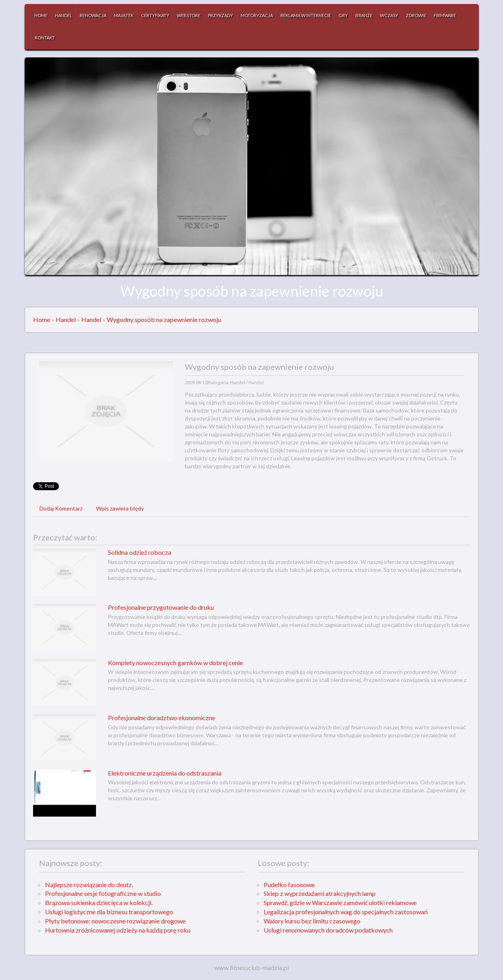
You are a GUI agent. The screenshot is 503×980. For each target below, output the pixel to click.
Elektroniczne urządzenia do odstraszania (165, 773)
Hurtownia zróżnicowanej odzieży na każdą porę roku (118, 930)
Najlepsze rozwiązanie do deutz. (89, 885)
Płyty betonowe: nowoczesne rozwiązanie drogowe (115, 921)
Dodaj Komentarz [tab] (61, 508)
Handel (66, 319)
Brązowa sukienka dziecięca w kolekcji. (99, 902)
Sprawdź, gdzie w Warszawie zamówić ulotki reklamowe (340, 902)
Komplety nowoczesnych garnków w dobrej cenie (175, 663)
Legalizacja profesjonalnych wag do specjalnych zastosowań (346, 912)
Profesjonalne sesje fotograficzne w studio (103, 893)
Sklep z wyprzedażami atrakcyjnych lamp (320, 893)
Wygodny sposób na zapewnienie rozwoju (164, 319)
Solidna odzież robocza (140, 552)
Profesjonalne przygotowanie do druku (161, 607)
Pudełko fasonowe (289, 885)
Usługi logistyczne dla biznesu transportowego (109, 912)
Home (42, 319)
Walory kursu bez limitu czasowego (312, 921)
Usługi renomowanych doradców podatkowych (328, 930)
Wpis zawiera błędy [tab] (120, 508)
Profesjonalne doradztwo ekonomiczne (161, 718)
